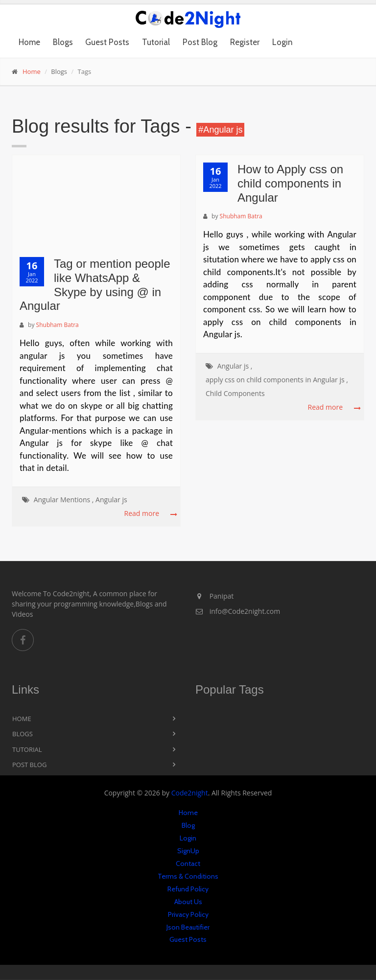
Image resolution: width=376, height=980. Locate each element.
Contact (188, 863)
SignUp (188, 851)
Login (282, 42)
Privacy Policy (188, 914)
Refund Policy (188, 889)
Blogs (63, 42)
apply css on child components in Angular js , (277, 380)
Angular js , (235, 366)
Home (29, 42)
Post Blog (200, 42)
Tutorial (156, 42)
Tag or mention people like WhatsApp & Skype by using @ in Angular (95, 285)
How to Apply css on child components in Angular (290, 183)
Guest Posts (107, 42)
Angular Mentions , (64, 500)
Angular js (111, 500)
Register (245, 42)
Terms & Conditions (188, 876)
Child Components (235, 393)
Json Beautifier (188, 927)
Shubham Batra (58, 325)
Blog (188, 825)
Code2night (190, 793)
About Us (188, 902)
